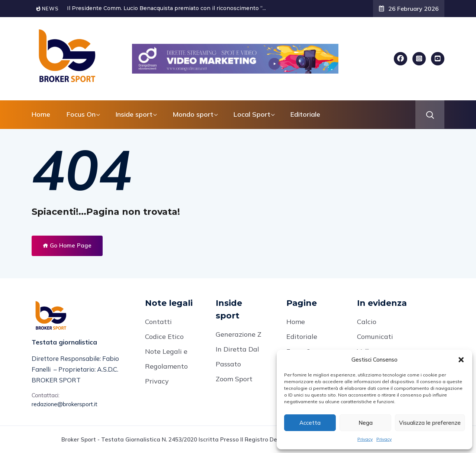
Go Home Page (67, 245)
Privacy (365, 439)
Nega (366, 423)
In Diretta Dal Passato (237, 357)
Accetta (310, 423)
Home (41, 114)
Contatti (158, 322)
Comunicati (375, 336)
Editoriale (305, 114)
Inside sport (134, 114)
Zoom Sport (234, 379)
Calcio (367, 322)
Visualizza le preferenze (430, 423)
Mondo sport (193, 114)
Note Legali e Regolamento (166, 359)
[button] (461, 360)
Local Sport (252, 114)
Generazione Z (239, 334)
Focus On (81, 114)
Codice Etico (164, 336)
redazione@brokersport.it (65, 404)
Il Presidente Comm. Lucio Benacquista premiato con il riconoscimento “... (166, 8)
